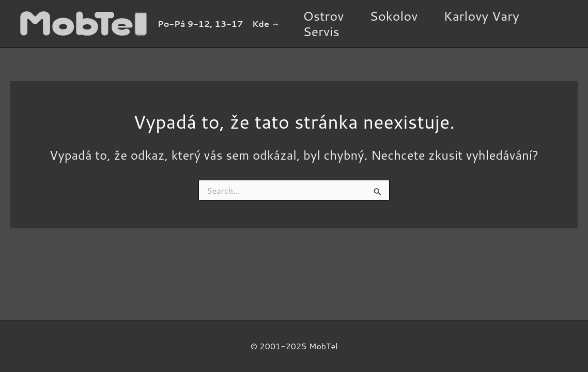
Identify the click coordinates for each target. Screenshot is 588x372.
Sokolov (393, 16)
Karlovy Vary (481, 16)
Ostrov (323, 16)
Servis (321, 32)
